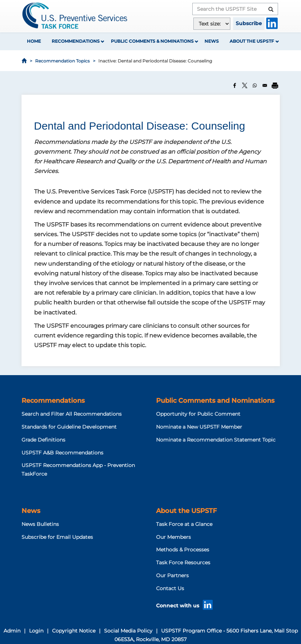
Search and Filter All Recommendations (72, 414)
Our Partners (172, 575)
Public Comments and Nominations (215, 401)
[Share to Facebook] (235, 85)
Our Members (173, 537)
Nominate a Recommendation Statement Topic (216, 440)
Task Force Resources (183, 563)
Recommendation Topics (62, 61)
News (212, 41)
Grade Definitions (43, 440)
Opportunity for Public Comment (198, 414)
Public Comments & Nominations (152, 41)
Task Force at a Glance (184, 524)
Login (36, 631)
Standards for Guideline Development (69, 427)
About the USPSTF (252, 41)
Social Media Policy (128, 631)
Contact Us (170, 588)
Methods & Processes (183, 550)
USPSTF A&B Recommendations (62, 453)
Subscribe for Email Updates (57, 537)
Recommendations (76, 41)
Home (34, 41)
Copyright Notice (74, 631)
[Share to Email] (265, 85)
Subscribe (249, 23)
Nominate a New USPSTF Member (199, 427)
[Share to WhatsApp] (255, 85)
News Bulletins (40, 524)
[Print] (275, 85)
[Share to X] (245, 85)
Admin (12, 631)
